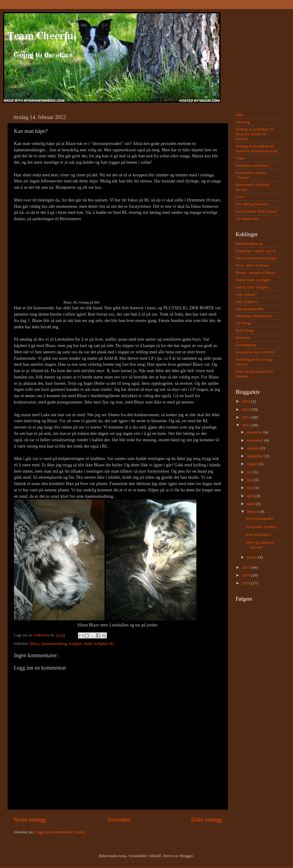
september (256, 456)
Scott (240, 197)
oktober (254, 448)
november (255, 440)
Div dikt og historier (252, 204)
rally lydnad (245, 294)
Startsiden (119, 820)
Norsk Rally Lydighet (253, 280)
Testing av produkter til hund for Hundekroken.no (257, 148)
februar (253, 511)
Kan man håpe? (259, 534)
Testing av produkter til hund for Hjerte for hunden (255, 134)
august (253, 464)
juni (250, 480)
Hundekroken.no (249, 244)
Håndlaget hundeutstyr (254, 316)
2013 (246, 417)
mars (251, 504)
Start (240, 115)
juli (250, 472)
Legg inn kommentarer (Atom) (60, 832)
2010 (246, 575)
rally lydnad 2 (247, 302)
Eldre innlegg (207, 820)
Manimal (243, 338)
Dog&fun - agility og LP (256, 251)
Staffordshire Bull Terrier (256, 211)
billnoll (155, 856)
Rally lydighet (96, 643)
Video (240, 158)
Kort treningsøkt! (260, 518)
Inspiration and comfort (255, 352)
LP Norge (243, 323)
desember (255, 432)
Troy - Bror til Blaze (252, 265)
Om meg (243, 122)
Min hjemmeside (249, 309)
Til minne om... (248, 219)
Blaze (35, 643)
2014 (246, 409)
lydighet (76, 643)
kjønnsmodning (54, 643)
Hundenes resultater (252, 165)
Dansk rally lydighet (252, 287)
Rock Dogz (245, 330)
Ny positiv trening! (261, 527)
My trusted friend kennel (256, 258)
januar (252, 557)
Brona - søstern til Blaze (255, 273)
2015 (246, 401)
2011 (246, 567)
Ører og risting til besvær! (260, 545)
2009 (246, 583)
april (251, 496)
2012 (246, 425)
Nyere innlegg (30, 820)
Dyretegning (246, 345)
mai (250, 488)
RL (112, 643)
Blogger (187, 856)
